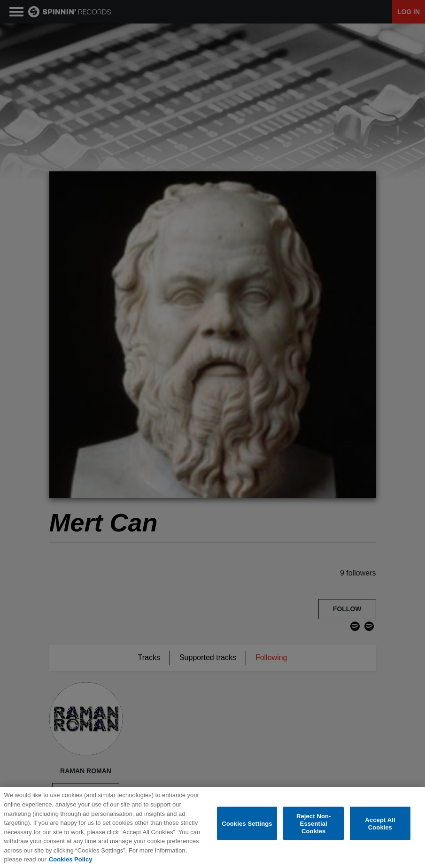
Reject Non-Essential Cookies (314, 824)
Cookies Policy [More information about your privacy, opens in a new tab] (70, 860)
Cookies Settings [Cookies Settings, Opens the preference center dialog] (247, 824)
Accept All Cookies (380, 824)
